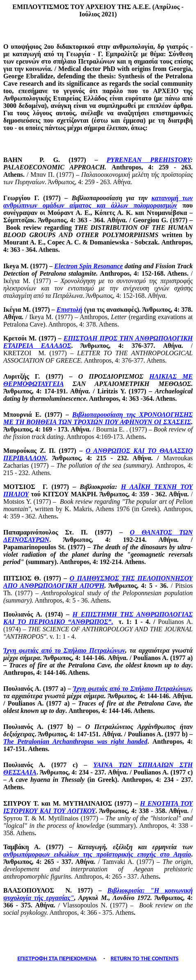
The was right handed (75, 741)
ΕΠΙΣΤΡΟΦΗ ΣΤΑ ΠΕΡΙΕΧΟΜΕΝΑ (57, 958)
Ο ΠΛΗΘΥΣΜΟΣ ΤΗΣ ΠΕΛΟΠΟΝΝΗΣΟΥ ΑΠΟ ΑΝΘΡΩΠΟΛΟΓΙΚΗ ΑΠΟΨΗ (98, 582)
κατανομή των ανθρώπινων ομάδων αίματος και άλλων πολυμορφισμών (98, 202)
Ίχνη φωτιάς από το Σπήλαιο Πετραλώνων (64, 650)
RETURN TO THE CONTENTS (145, 958)
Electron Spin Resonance (88, 266)
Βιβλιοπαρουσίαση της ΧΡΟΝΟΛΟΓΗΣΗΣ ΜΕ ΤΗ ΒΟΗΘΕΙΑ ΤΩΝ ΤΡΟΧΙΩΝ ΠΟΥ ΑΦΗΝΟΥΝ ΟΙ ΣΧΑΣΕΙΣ (98, 418)
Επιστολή (70, 310)
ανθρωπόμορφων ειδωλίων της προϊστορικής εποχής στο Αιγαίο (97, 854)
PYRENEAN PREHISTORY (149, 160)
